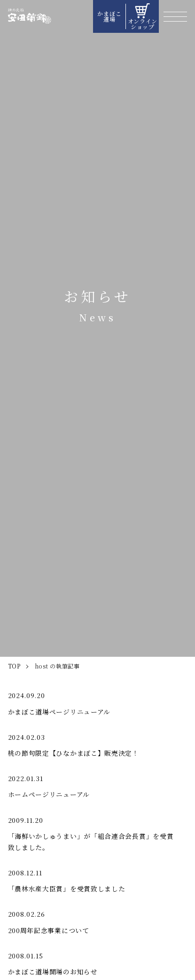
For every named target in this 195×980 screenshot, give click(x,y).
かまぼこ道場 (109, 16)
